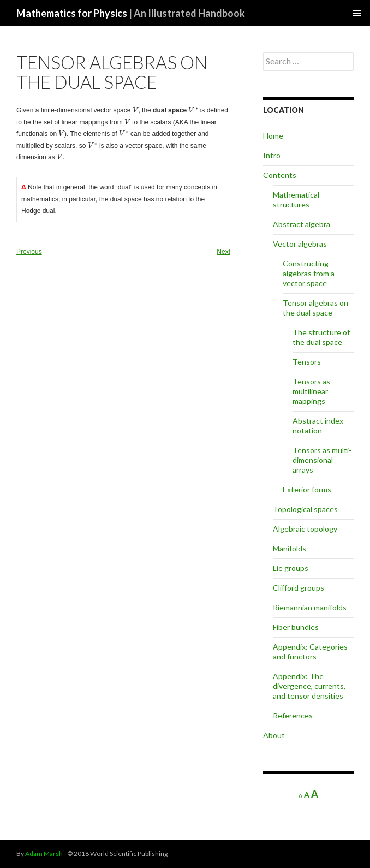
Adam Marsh (44, 854)
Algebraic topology (305, 529)
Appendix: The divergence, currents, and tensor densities (309, 686)
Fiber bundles (296, 627)
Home (273, 136)
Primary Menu (357, 13)
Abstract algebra (302, 224)
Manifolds (290, 548)
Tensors (307, 362)
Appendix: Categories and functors (310, 652)
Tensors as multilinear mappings (311, 391)
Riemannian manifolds (310, 607)
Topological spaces (305, 509)
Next (223, 252)
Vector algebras (300, 244)
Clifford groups (299, 588)
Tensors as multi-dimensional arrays (322, 460)
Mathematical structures (296, 200)
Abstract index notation (318, 426)
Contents (280, 175)
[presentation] (136, 110)
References (293, 715)
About (274, 735)
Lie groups (291, 568)
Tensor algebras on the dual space (315, 308)
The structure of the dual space (321, 337)
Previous (29, 252)
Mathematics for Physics (131, 13)
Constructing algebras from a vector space (309, 273)
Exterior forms (307, 489)
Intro (272, 155)
